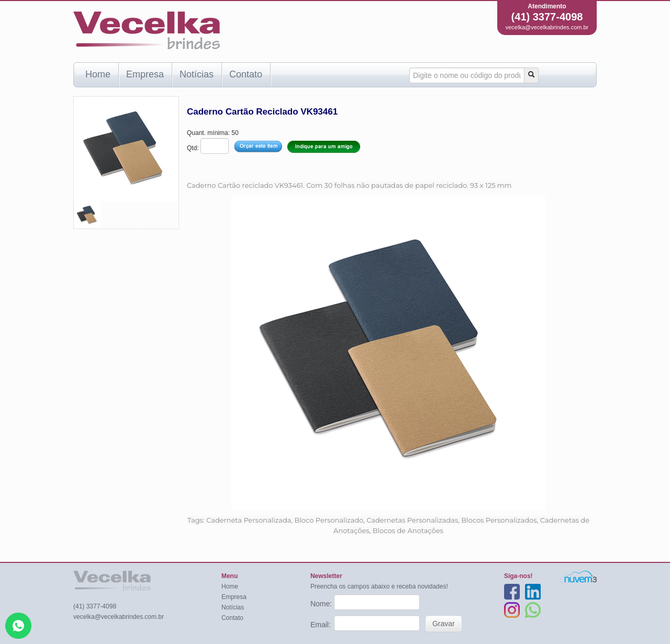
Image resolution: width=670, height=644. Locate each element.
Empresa (145, 74)
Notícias (197, 74)
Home (98, 74)
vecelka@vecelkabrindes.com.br (547, 27)
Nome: (322, 604)
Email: (322, 625)
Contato (246, 74)
